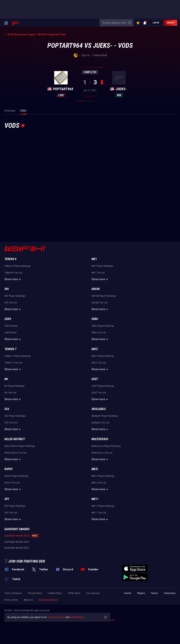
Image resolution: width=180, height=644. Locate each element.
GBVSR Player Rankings (104, 296)
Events (128, 593)
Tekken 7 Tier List (13, 363)
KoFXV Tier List (12, 483)
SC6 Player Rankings (15, 416)
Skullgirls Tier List (101, 423)
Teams (154, 593)
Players (141, 593)
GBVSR (96, 289)
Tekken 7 (10, 349)
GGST (95, 379)
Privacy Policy (35, 593)
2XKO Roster (11, 326)
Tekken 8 (10, 259)
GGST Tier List (99, 393)
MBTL (95, 469)
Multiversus (100, 439)
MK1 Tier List (98, 273)
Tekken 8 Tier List (13, 273)
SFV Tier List (11, 513)
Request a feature (48, 600)
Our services (93, 593)
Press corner (11, 600)
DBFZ (95, 349)
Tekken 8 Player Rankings (18, 266)
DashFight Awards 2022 (17, 548)
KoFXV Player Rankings (16, 476)
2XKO (8, 319)
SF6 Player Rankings (15, 296)
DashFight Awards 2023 (17, 542)
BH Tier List (10, 393)
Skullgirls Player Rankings (105, 416)
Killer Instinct (15, 439)
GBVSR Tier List (100, 303)
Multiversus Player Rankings (106, 446)
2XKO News (11, 333)
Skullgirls (99, 409)
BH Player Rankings (15, 386)
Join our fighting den (27, 561)
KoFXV (8, 469)
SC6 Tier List (11, 423)
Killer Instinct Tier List (16, 453)
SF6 (7, 289)
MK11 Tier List (99, 513)
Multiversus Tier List (102, 453)
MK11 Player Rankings (103, 506)
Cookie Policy (55, 593)
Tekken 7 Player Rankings (18, 356)
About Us (28, 600)
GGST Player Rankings (103, 386)
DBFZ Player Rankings (103, 356)
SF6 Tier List (11, 303)
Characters (170, 593)
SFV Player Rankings (15, 506)
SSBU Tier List (99, 333)
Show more (13, 279)
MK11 (95, 499)
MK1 (94, 259)
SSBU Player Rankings (103, 326)
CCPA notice (74, 593)
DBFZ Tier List (99, 363)
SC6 (7, 409)
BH (6, 379)
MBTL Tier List (99, 483)
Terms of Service (13, 593)
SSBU (95, 319)
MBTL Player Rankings (103, 476)
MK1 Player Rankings (102, 266)
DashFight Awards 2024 (17, 536)
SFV (7, 499)
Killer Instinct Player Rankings (20, 446)
